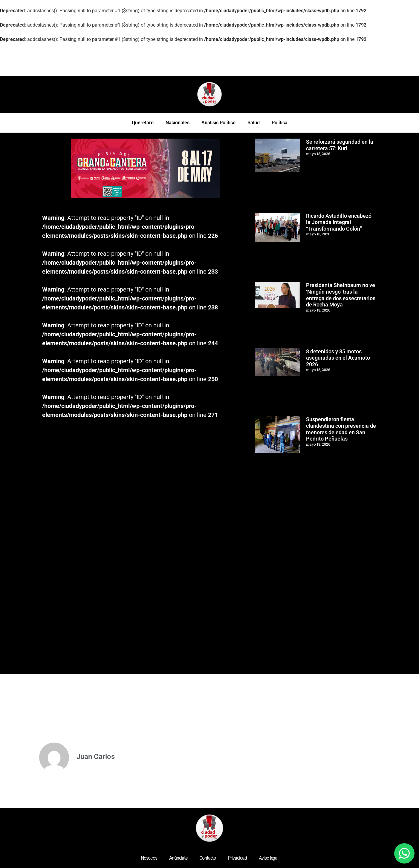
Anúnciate (178, 858)
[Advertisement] (84, 59)
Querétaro (143, 123)
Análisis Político (218, 123)
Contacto (208, 858)
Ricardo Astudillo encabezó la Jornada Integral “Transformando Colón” (339, 222)
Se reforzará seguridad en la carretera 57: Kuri (340, 145)
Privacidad (237, 858)
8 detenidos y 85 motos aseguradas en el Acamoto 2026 (338, 358)
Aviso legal (269, 858)
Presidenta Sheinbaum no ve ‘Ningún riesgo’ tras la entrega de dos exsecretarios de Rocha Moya (341, 295)
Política (280, 123)
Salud (254, 123)
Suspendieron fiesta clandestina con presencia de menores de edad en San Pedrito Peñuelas (341, 429)
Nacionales (178, 123)
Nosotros (149, 858)
